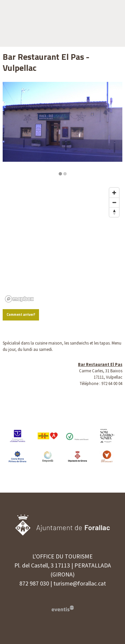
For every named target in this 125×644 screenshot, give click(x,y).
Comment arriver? (21, 314)
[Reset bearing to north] (114, 212)
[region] (62, 129)
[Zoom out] (114, 202)
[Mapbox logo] (19, 299)
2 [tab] (65, 174)
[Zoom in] (114, 193)
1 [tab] (60, 174)
